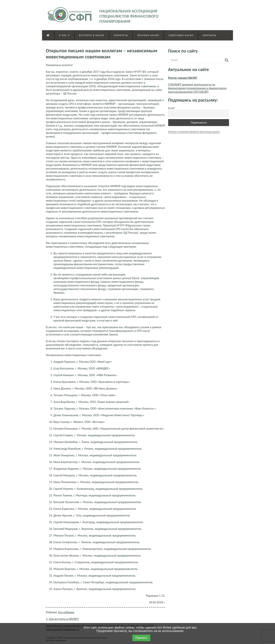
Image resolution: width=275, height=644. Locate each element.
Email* (172, 108)
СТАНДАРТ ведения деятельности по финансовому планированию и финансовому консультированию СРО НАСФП (197, 88)
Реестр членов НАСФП (183, 78)
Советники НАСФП (181, 35)
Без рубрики (66, 612)
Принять (141, 638)
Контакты (210, 35)
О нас (64, 35)
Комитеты (121, 35)
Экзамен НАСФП (148, 35)
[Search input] (197, 60)
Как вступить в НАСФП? (62, 619)
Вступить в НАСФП (92, 35)
